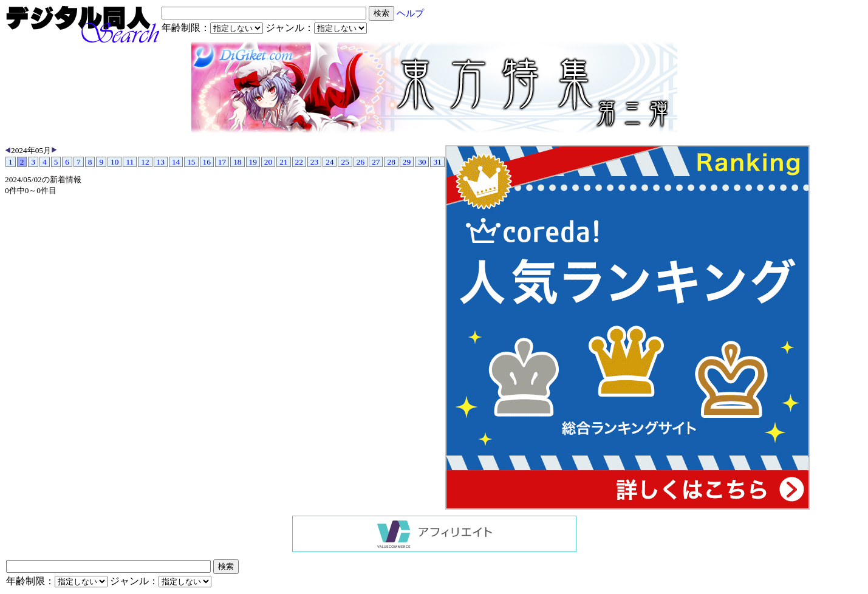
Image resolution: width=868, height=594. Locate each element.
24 (330, 162)
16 (207, 162)
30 (422, 162)
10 (114, 162)
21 (283, 162)
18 (237, 162)
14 (176, 162)
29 (407, 162)
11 (130, 162)
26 (361, 162)
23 (314, 162)
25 (345, 162)
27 (376, 162)
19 (253, 162)
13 (161, 162)
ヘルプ (410, 13)
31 (437, 162)
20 (268, 162)
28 (391, 162)
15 (191, 162)
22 (299, 162)
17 (222, 162)
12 (145, 162)
